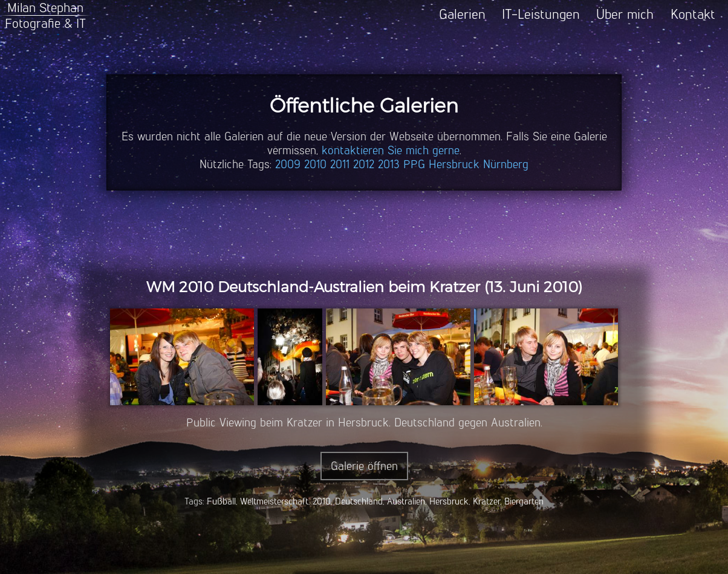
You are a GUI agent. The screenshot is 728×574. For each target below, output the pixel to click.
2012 (364, 164)
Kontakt (693, 14)
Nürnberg (506, 164)
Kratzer (486, 501)
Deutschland (359, 501)
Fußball (221, 501)
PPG (414, 164)
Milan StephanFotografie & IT (45, 15)
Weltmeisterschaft (274, 501)
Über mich (625, 14)
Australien (406, 501)
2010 (315, 164)
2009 (288, 164)
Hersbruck (454, 164)
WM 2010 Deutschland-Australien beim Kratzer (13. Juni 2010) (364, 287)
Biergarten (524, 501)
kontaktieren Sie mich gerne (391, 150)
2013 (389, 164)
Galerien (462, 14)
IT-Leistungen (541, 14)
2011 (340, 164)
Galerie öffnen (364, 466)
